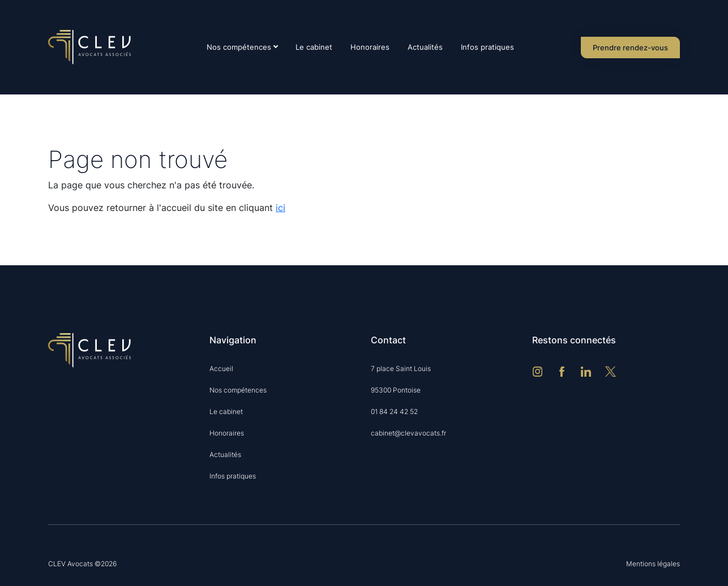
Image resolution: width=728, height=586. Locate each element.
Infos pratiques (487, 47)
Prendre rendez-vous (630, 48)
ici (281, 208)
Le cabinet (314, 47)
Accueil (221, 369)
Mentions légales (653, 564)
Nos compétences (239, 47)
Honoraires (370, 47)
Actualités (425, 47)
